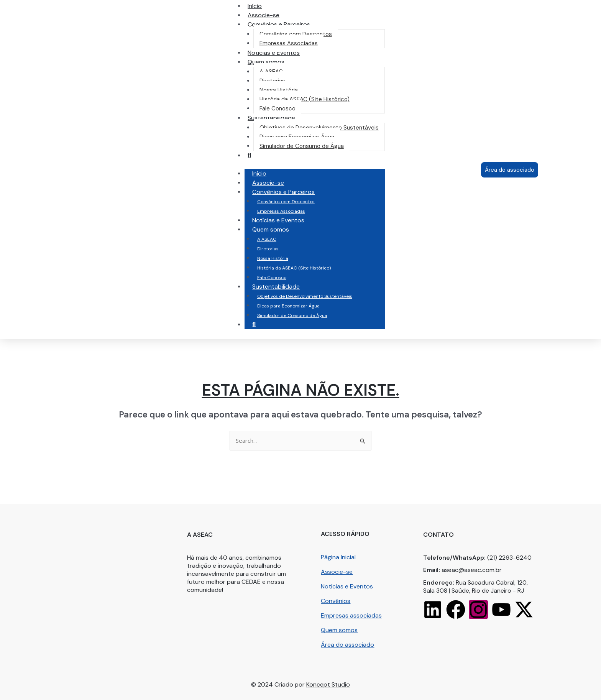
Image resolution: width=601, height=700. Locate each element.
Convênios (336, 601)
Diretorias (268, 249)
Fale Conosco (272, 278)
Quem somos (339, 630)
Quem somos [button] (278, 229)
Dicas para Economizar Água (288, 306)
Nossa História (273, 258)
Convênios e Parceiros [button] (291, 192)
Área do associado (347, 645)
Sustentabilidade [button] (284, 287)
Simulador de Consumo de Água (292, 315)
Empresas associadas (351, 615)
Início (259, 173)
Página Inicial (338, 557)
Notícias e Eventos (278, 220)
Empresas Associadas (281, 211)
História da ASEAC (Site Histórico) (294, 268)
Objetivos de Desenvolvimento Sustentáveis (305, 296)
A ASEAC (267, 239)
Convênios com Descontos (286, 202)
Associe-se (268, 183)
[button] (279, 24)
